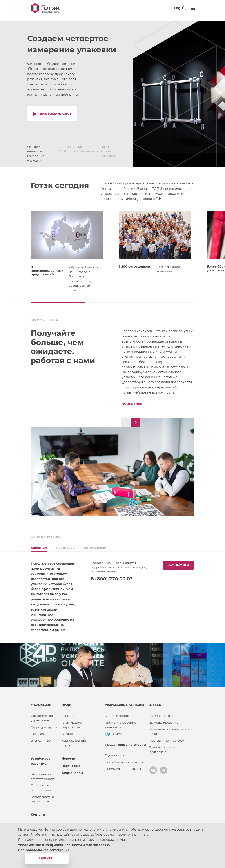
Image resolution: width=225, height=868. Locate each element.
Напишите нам (179, 563)
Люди (66, 703)
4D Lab (155, 703)
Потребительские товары (124, 760)
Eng (177, 8)
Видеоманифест (56, 114)
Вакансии (69, 732)
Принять (47, 858)
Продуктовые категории (125, 742)
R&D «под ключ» (161, 714)
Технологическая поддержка (162, 748)
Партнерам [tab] (65, 545)
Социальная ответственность (43, 786)
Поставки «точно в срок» (168, 738)
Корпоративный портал (74, 741)
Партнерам (71, 764)
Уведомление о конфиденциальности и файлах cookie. (64, 845)
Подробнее (132, 404)
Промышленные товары (123, 767)
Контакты (39, 812)
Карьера (68, 714)
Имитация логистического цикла (169, 729)
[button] (58, 302)
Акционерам (72, 771)
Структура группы (44, 725)
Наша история (42, 732)
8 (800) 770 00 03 (112, 577)
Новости (68, 756)
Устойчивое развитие (41, 759)
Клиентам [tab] (39, 545)
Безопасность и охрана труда (42, 797)
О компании (41, 703)
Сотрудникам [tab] (95, 545)
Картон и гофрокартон (122, 714)
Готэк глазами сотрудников (72, 723)
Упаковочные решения (124, 703)
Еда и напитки (116, 753)
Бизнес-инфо (41, 738)
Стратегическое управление (43, 716)
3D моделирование (164, 720)
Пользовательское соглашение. (44, 850)
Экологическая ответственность (43, 774)
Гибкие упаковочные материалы (120, 723)
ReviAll (117, 732)
